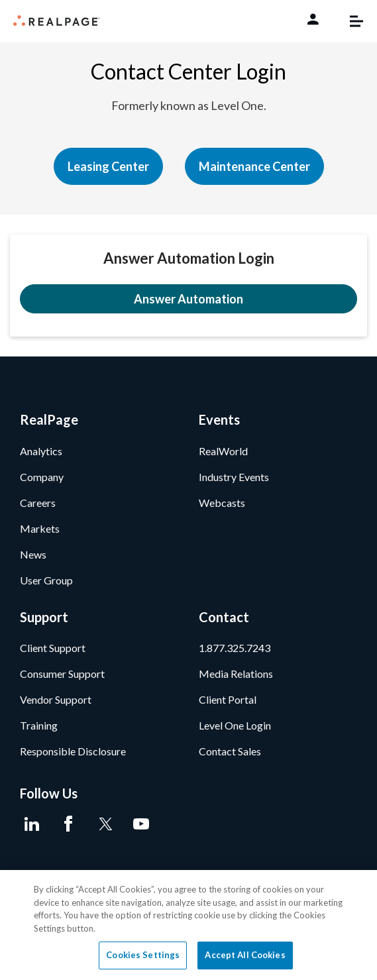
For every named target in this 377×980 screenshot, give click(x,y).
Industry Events (234, 477)
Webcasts (222, 503)
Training (39, 725)
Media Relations (236, 674)
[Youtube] (141, 824)
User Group (46, 580)
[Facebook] (68, 824)
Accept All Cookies (245, 955)
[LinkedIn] (31, 824)
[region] (188, 925)
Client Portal (228, 699)
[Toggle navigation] (350, 21)
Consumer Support (62, 674)
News (33, 554)
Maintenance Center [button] (254, 166)
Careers (38, 503)
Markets (40, 528)
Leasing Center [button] (108, 166)
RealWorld (223, 451)
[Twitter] (104, 824)
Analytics (41, 451)
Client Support (53, 648)
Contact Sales (230, 751)
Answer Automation (188, 299)
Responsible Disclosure (73, 751)
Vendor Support (56, 699)
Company (42, 477)
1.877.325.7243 (235, 648)
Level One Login (235, 725)
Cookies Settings (143, 955)
